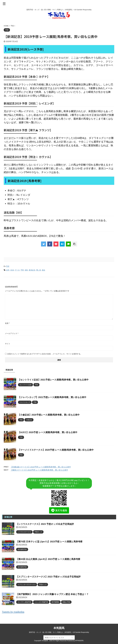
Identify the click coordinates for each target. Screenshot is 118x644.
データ (17, 270)
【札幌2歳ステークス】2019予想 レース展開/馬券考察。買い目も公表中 (41, 467)
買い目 (39, 270)
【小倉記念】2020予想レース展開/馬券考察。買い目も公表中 (49, 415)
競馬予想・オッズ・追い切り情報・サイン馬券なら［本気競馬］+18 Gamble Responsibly (59, 632)
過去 (44, 270)
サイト (8, 344)
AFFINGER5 (79, 641)
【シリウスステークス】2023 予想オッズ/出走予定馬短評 (45, 524)
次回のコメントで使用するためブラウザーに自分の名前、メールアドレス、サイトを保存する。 (45, 354)
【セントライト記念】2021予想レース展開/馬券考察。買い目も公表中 (53, 380)
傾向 (26, 270)
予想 (8, 266)
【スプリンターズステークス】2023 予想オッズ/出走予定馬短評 (48, 577)
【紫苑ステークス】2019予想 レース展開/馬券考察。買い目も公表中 (39, 470)
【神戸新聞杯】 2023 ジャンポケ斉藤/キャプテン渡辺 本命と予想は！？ (52, 594)
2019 (12, 270)
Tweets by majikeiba (13, 612)
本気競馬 (59, 628)
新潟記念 (32, 270)
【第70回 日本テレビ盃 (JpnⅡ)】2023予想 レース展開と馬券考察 (49, 542)
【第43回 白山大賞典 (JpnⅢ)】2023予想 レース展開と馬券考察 (48, 559)
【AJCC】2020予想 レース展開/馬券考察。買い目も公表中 (48, 432)
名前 (7, 323)
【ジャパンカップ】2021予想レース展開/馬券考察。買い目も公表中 (52, 397)
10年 (8, 270)
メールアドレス (12, 333)
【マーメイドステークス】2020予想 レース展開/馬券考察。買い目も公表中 (56, 450)
